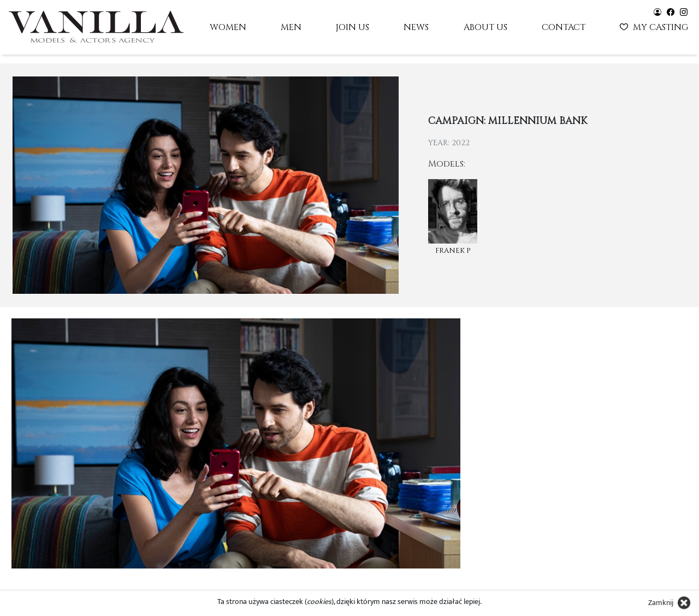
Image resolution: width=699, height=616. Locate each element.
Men (291, 27)
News (416, 27)
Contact (564, 27)
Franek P (453, 251)
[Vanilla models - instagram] (684, 11)
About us (485, 27)
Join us (353, 27)
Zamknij (661, 603)
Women (228, 27)
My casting (655, 26)
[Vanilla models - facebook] (671, 11)
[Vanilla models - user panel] (657, 11)
